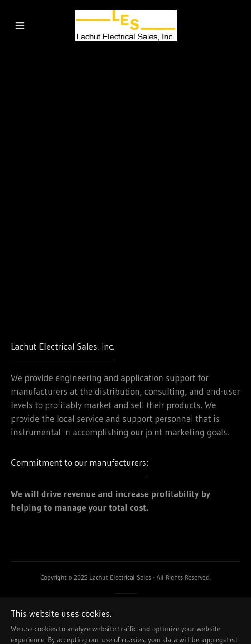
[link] (126, 25)
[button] (22, 25)
